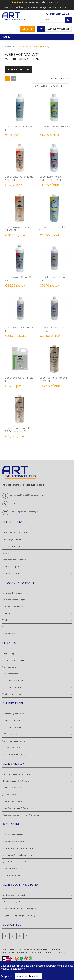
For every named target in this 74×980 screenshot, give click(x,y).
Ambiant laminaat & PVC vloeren (17, 774)
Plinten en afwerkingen (13, 606)
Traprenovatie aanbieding (14, 754)
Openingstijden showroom (14, 560)
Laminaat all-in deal (11, 720)
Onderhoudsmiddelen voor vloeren (18, 848)
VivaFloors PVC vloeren (13, 801)
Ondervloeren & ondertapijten (16, 841)
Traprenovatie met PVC (13, 680)
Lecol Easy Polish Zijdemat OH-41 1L (51, 178)
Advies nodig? (8, 653)
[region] (37, 970)
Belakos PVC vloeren (12, 788)
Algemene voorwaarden (34, 950)
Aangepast (7, 976)
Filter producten (18, 69)
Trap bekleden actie (11, 748)
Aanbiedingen (22, 7)
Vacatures (37, 953)
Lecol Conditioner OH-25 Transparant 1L (19, 430)
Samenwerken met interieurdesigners (20, 909)
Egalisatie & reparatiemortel (15, 862)
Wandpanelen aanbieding (14, 741)
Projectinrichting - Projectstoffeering (19, 915)
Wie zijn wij (9, 950)
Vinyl (5, 620)
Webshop (10, 7)
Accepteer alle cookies (28, 976)
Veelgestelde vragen (15, 953)
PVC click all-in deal (11, 734)
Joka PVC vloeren (10, 794)
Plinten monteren (10, 674)
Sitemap (60, 953)
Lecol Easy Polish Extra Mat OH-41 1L (19, 178)
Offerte (27, 29)
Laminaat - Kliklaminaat (13, 593)
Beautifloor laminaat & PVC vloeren (18, 808)
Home (8, 47)
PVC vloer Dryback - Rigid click (16, 600)
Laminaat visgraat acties (13, 714)
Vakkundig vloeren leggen (14, 660)
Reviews (56, 950)
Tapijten (6, 613)
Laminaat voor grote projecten (16, 895)
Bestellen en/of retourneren (15, 533)
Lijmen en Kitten (10, 869)
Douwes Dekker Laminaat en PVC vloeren (21, 815)
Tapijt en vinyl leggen (12, 694)
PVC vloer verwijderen (13, 687)
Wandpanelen (9, 627)
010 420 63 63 (59, 14)
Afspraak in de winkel (12, 573)
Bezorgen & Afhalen (11, 546)
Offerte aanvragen (39, 7)
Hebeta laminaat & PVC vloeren (17, 781)
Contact (64, 7)
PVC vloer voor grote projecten (16, 902)
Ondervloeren (9, 634)
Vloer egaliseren (10, 667)
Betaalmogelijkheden (12, 539)
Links (49, 953)
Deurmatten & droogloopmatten (17, 855)
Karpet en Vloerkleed (12, 875)
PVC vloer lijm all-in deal (13, 727)
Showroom (54, 7)
